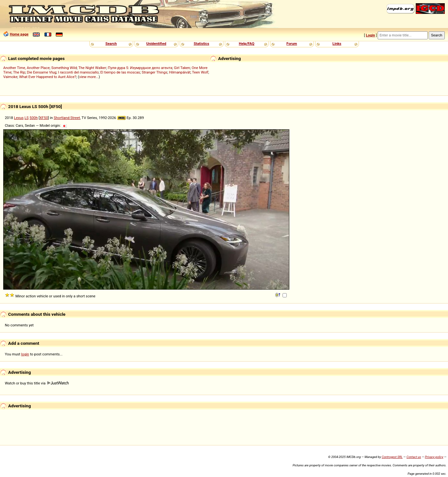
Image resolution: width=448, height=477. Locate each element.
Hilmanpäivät (180, 72)
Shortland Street (67, 118)
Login (370, 35)
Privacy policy (434, 457)
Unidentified (156, 44)
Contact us (414, 457)
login (25, 354)
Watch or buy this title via (37, 383)
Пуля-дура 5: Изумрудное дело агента (140, 68)
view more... (89, 77)
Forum (292, 44)
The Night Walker (92, 68)
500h (34, 118)
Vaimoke (10, 77)
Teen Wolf (200, 72)
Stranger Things (154, 72)
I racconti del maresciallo (78, 72)
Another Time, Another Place (26, 68)
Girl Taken (182, 68)
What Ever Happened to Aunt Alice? (48, 77)
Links (337, 44)
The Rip (19, 72)
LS (27, 118)
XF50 (44, 118)
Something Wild (64, 68)
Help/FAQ (246, 44)
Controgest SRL (392, 457)
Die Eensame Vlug (42, 72)
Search (111, 44)
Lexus (19, 118)
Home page (19, 34)
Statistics (201, 44)
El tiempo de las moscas (120, 72)
